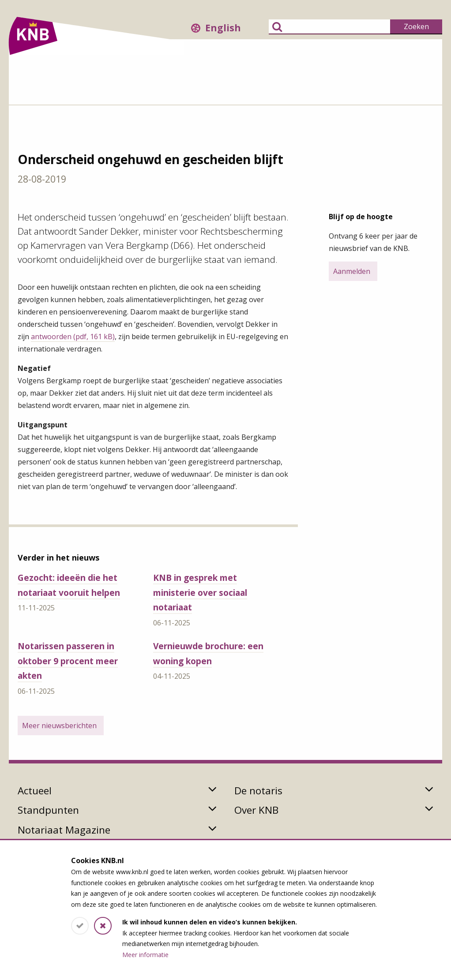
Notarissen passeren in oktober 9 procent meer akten (68, 661)
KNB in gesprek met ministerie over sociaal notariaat (200, 592)
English (223, 28)
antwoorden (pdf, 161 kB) (73, 337)
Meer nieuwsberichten (59, 726)
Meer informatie (145, 955)
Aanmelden (352, 271)
